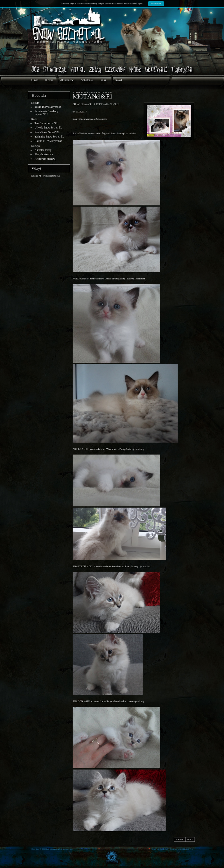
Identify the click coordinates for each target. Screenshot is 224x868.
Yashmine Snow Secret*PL (49, 137)
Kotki (34, 119)
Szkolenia (87, 80)
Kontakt (117, 80)
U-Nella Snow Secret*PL (48, 128)
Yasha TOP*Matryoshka (48, 107)
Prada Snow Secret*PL (47, 132)
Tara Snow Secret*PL (46, 123)
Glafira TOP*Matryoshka (48, 141)
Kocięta (35, 146)
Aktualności (67, 80)
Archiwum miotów (45, 159)
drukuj (190, 839)
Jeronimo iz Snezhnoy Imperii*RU (47, 113)
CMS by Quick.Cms (160, 849)
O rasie (49, 80)
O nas (35, 80)
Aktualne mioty (43, 150)
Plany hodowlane (44, 154)
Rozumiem (156, 3)
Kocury (35, 103)
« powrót (180, 839)
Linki (103, 80)
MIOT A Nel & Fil (105, 92)
